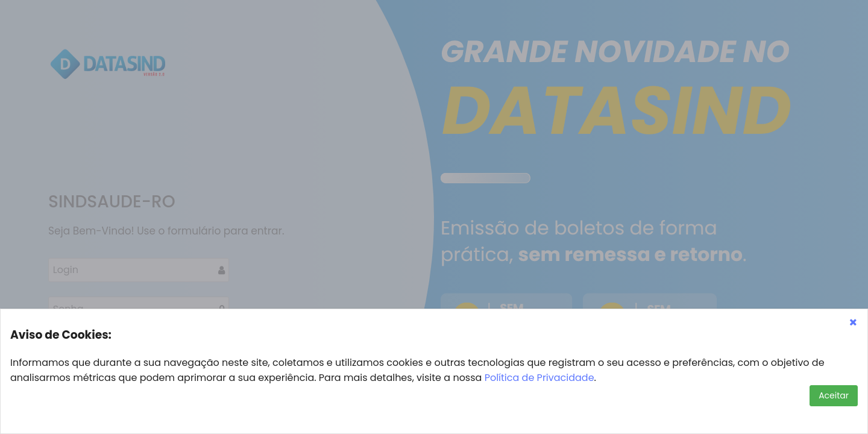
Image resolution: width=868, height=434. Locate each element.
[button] (853, 322)
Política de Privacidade (539, 378)
